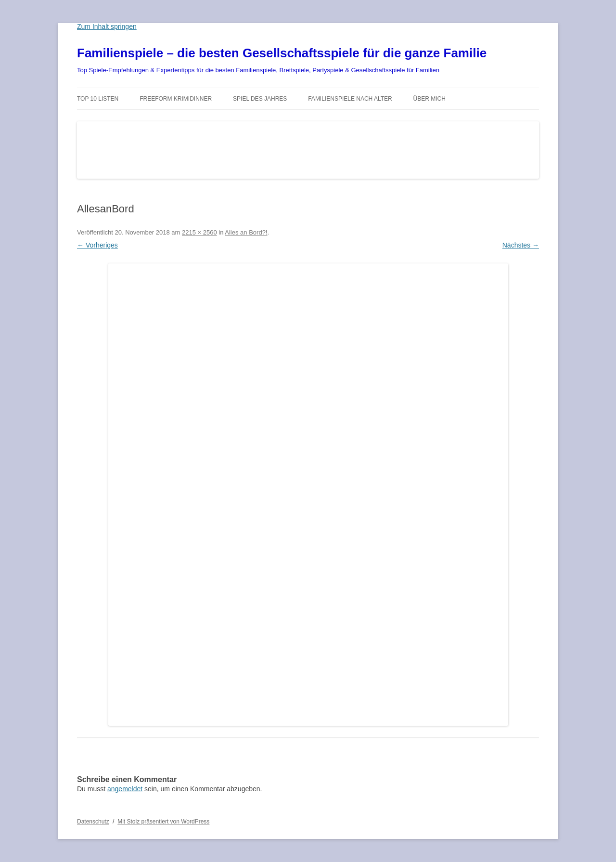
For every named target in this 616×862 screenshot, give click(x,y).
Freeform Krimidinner (176, 99)
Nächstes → (521, 245)
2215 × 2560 (199, 232)
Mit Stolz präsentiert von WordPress (163, 822)
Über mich (430, 99)
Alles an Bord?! (246, 232)
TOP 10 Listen (98, 99)
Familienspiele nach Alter (350, 99)
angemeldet (125, 789)
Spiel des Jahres (260, 99)
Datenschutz (93, 822)
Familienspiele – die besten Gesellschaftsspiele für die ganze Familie (282, 53)
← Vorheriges (97, 245)
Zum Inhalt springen (107, 26)
